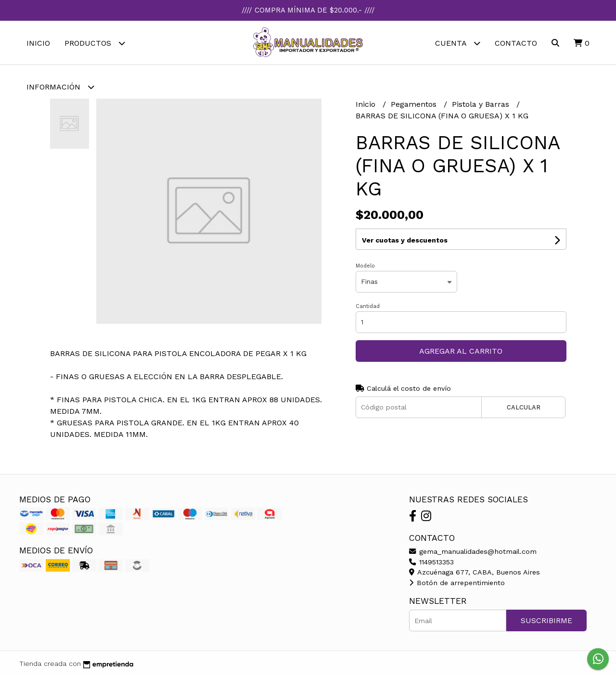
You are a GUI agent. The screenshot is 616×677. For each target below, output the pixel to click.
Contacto (516, 43)
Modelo (365, 266)
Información (60, 87)
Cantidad (368, 306)
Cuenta (458, 43)
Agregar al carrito (461, 351)
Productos (95, 43)
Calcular (524, 407)
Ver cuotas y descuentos (405, 240)
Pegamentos (415, 104)
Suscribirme (546, 620)
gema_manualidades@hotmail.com (473, 551)
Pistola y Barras (482, 104)
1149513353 (431, 562)
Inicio (38, 43)
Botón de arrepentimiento (457, 583)
